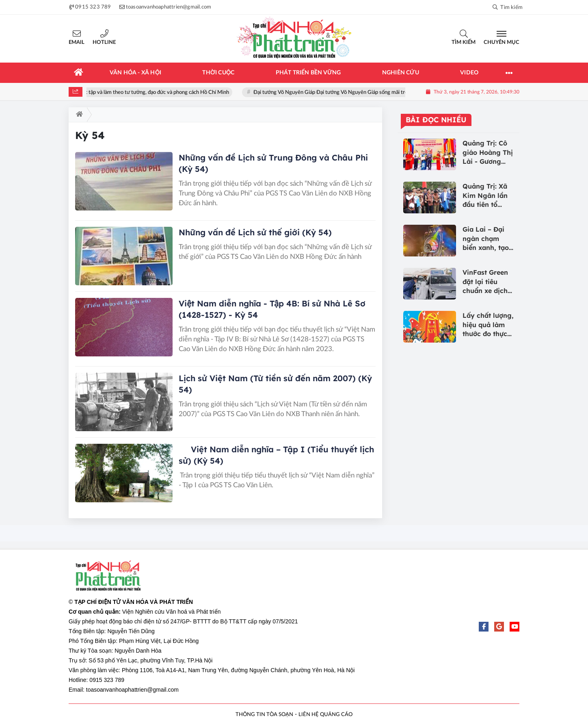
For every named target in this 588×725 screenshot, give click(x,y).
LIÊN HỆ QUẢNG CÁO (325, 715)
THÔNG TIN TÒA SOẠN (264, 715)
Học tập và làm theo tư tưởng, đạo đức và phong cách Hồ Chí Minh (157, 92)
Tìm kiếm (464, 42)
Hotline (104, 42)
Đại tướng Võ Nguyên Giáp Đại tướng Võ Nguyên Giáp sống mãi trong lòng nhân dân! (354, 92)
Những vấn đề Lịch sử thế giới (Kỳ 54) (255, 232)
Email (77, 42)
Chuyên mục (502, 42)
